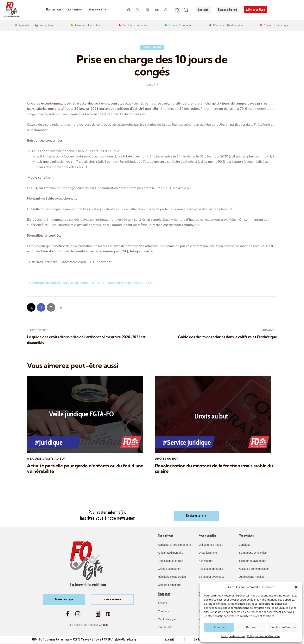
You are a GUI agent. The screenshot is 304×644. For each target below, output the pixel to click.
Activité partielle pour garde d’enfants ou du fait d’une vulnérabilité (85, 469)
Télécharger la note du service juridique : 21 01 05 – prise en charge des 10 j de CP (91, 283)
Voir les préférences (283, 627)
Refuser (251, 627)
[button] (296, 587)
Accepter (219, 627)
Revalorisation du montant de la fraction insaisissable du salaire (214, 469)
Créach (103, 625)
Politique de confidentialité (263, 636)
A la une (34, 459)
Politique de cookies (233, 636)
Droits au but (152, 47)
